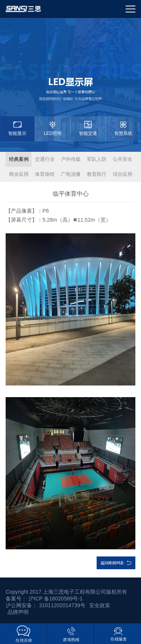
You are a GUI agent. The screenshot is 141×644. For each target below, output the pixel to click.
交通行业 (45, 159)
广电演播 (71, 174)
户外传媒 (71, 159)
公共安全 (123, 159)
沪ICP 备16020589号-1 (56, 599)
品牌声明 (18, 612)
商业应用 (19, 174)
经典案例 (19, 159)
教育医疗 (97, 174)
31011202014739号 (62, 605)
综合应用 (123, 174)
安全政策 (100, 605)
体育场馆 (45, 174)
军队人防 (97, 159)
